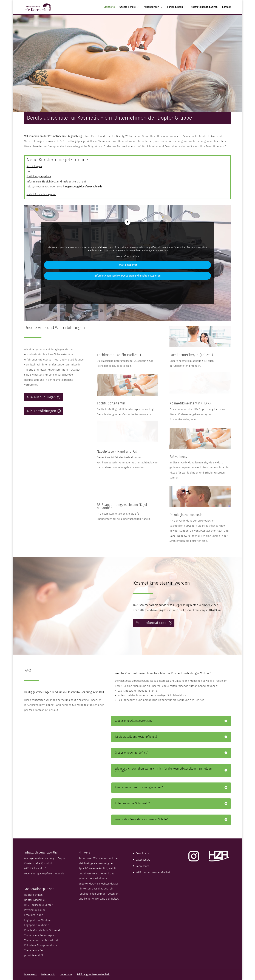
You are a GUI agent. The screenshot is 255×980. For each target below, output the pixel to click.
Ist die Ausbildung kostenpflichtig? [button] (136, 737)
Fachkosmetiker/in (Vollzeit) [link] (119, 355)
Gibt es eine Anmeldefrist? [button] (131, 753)
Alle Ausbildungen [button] (41, 397)
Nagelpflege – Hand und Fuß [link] (117, 452)
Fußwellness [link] (178, 457)
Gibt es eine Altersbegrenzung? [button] (134, 721)
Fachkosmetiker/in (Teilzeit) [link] (191, 355)
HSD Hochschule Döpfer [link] (38, 905)
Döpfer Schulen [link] (33, 895)
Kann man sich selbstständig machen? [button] (139, 787)
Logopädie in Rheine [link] (37, 925)
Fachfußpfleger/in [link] (111, 403)
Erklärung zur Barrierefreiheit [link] (153, 872)
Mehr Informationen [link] (127, 257)
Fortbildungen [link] (175, 7)
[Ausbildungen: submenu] (164, 10)
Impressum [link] (142, 866)
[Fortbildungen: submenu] (188, 10)
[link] (41, 7)
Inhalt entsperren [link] (127, 265)
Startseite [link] (109, 7)
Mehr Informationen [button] (151, 623)
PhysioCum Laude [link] (35, 910)
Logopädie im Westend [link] (38, 920)
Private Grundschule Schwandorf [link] (44, 930)
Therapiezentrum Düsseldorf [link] (41, 940)
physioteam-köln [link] (34, 955)
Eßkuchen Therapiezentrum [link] (41, 945)
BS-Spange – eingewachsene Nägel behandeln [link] (122, 506)
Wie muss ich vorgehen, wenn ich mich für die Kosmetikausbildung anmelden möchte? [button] (163, 770)
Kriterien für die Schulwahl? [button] (132, 803)
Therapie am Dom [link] (35, 950)
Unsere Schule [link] (127, 7)
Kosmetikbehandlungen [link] (204, 7)
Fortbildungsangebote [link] (39, 177)
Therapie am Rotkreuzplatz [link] (40, 935)
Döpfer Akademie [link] (34, 900)
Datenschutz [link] (143, 860)
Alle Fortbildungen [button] (41, 411)
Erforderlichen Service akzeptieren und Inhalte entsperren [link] (127, 276)
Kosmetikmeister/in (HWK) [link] (190, 403)
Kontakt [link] (226, 7)
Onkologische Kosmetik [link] (186, 515)
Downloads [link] (142, 853)
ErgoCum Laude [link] (34, 915)
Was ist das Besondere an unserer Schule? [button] (141, 820)
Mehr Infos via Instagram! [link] (41, 194)
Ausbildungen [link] (151, 7)
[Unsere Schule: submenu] (141, 10)
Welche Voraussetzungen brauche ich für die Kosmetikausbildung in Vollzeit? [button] (163, 673)
